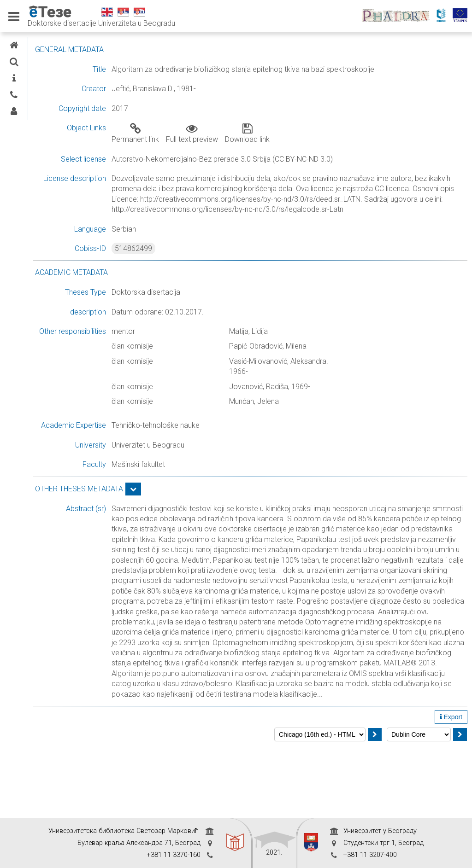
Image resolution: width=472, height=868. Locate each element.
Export (451, 789)
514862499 (207, 259)
